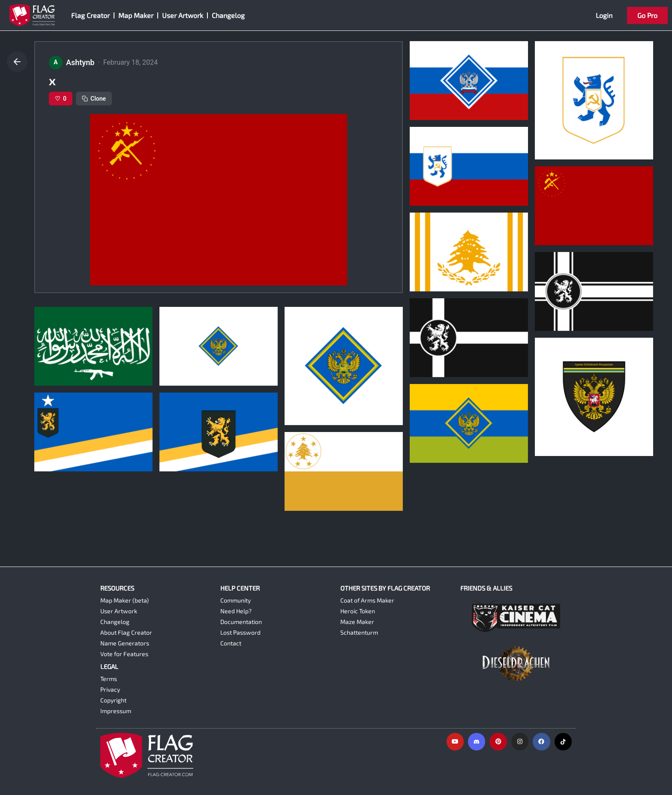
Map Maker (136, 15)
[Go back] (17, 62)
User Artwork (183, 15)
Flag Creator (90, 15)
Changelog (228, 15)
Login (604, 15)
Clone (94, 99)
